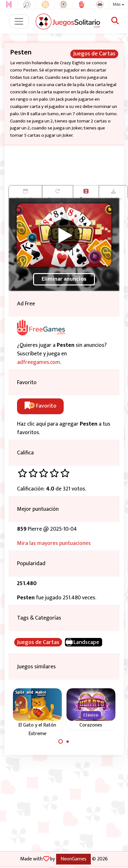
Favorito (41, 406)
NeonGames (73, 859)
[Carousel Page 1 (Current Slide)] (61, 741)
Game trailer (86, 193)
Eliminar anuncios (64, 279)
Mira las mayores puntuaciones (54, 543)
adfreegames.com (39, 362)
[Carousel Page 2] (68, 741)
